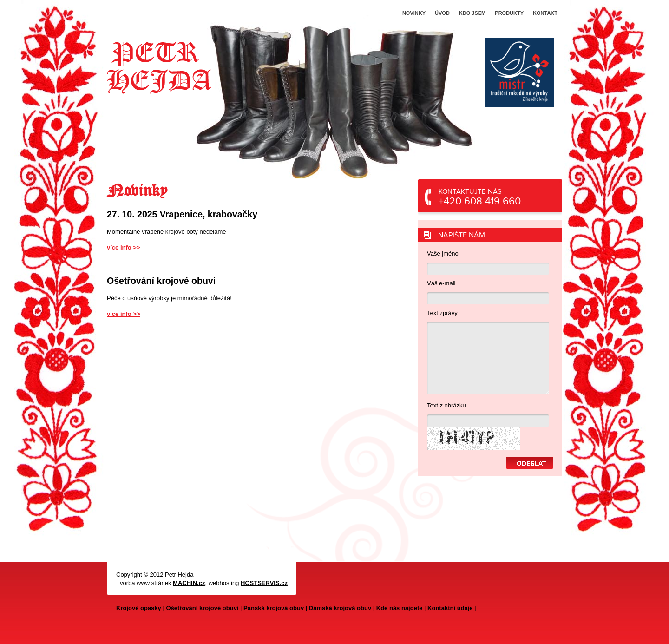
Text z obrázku (446, 405)
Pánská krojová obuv (274, 608)
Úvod (442, 13)
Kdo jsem (472, 13)
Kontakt (545, 13)
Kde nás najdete (400, 608)
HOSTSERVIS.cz (264, 583)
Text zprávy (442, 313)
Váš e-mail (441, 283)
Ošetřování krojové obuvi (202, 608)
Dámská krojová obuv (340, 608)
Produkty (509, 13)
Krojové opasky (139, 608)
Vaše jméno (443, 253)
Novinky (414, 13)
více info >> (124, 247)
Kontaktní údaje (450, 608)
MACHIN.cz (189, 583)
